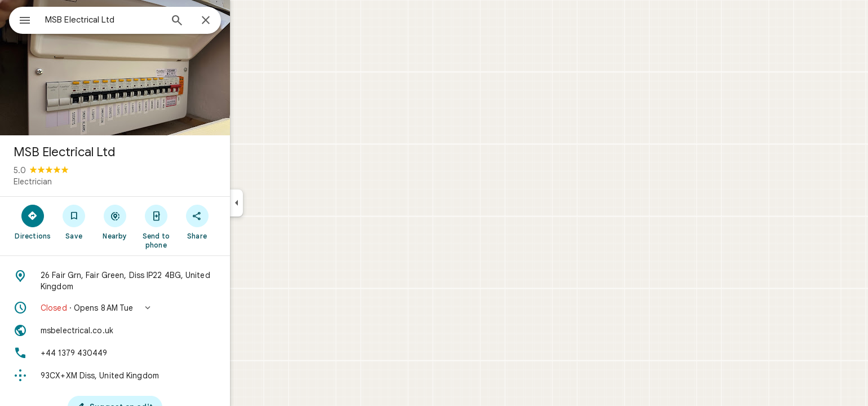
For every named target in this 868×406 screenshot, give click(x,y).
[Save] (115, 222)
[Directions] (74, 222)
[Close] (246, 21)
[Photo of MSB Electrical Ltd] (156, 68)
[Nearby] (156, 222)
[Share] (238, 222)
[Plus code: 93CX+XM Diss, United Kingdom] (156, 376)
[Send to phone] (196, 226)
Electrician (73, 182)
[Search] (218, 21)
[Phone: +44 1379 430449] (156, 353)
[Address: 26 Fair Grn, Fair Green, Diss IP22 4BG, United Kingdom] (156, 281)
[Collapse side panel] (277, 203)
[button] (156, 308)
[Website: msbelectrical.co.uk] (156, 330)
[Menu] (20, 19)
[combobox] (132, 20)
